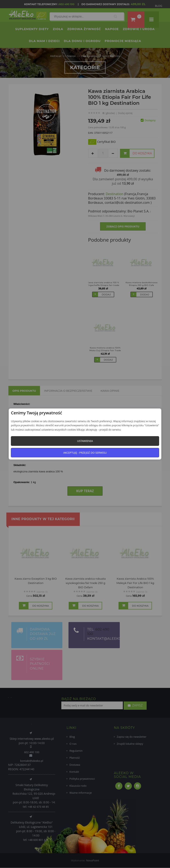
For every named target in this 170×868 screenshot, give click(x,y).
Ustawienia (85, 441)
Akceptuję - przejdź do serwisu (85, 453)
